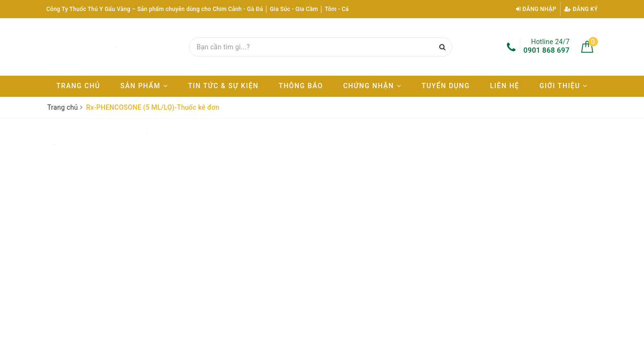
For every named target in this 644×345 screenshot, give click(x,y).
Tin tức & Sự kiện (223, 86)
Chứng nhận (373, 86)
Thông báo (301, 86)
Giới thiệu (563, 86)
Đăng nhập (536, 9)
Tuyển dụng (445, 86)
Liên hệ (505, 86)
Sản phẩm (144, 86)
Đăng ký (581, 9)
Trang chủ (78, 86)
